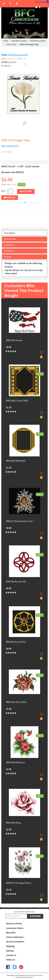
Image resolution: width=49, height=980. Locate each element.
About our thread (14, 924)
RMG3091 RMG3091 (16, 461)
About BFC (11, 933)
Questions (9, 251)
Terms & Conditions (15, 942)
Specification (10, 239)
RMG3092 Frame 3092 (17, 401)
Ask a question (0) (10, 146)
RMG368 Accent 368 (16, 582)
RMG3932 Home (14, 341)
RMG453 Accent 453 (16, 642)
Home (6, 41)
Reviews (8, 257)
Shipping (10, 946)
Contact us (11, 955)
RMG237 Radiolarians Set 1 (20, 521)
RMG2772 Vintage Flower (19, 883)
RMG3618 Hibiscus (15, 763)
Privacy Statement (15, 937)
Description (10, 233)
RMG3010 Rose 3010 (16, 702)
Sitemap (10, 951)
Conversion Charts (15, 928)
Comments (9, 245)
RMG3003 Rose (13, 823)
